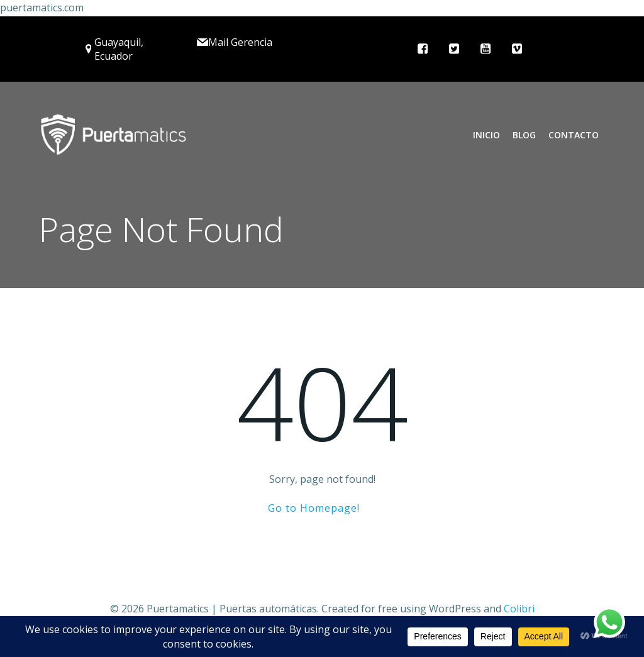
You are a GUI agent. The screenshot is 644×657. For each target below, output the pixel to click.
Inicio (486, 135)
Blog (524, 135)
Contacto (574, 135)
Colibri (519, 609)
